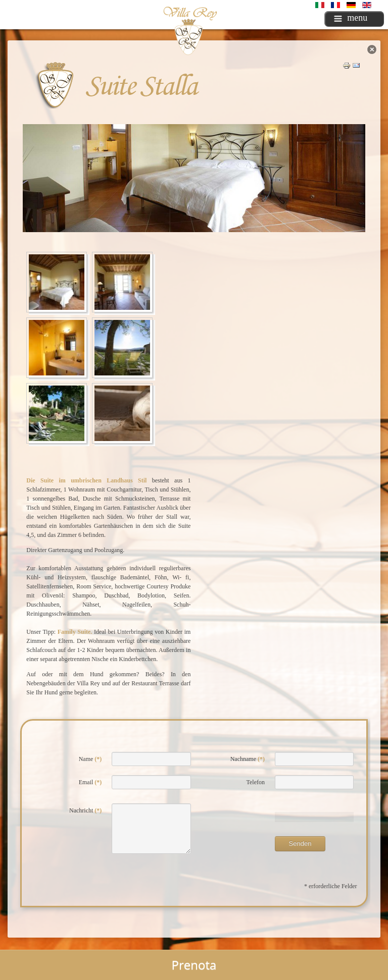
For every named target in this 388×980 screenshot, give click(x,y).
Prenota (194, 965)
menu (351, 18)
